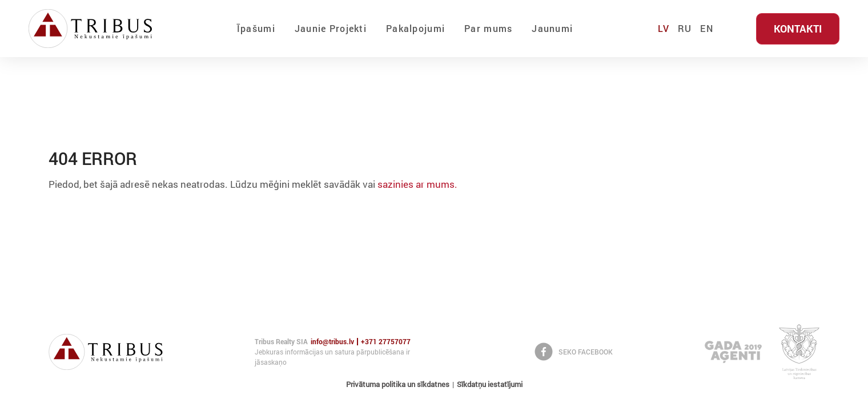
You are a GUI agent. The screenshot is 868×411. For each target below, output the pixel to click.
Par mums (488, 28)
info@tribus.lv (332, 342)
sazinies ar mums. (417, 184)
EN (707, 28)
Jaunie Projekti (331, 28)
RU (685, 28)
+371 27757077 (386, 342)
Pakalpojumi (415, 28)
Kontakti (798, 29)
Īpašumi (256, 28)
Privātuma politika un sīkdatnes (398, 384)
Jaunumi (552, 28)
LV (664, 28)
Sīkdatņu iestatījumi (490, 384)
